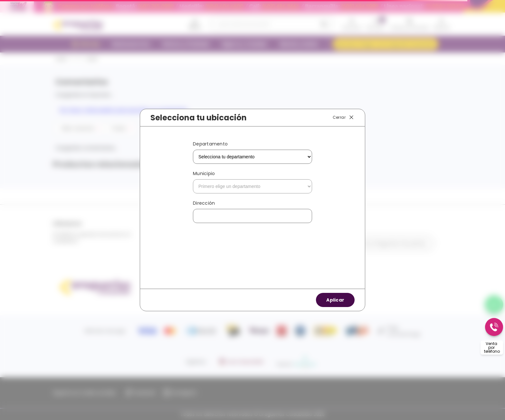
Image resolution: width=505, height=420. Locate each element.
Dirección (204, 203)
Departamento (210, 144)
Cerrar (344, 117)
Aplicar (335, 300)
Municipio (204, 173)
